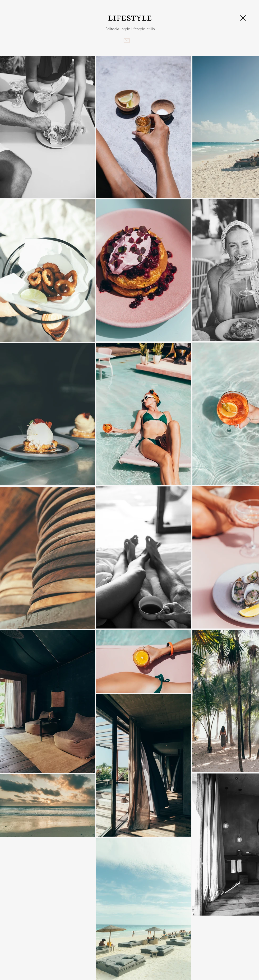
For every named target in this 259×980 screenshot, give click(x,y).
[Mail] (127, 40)
